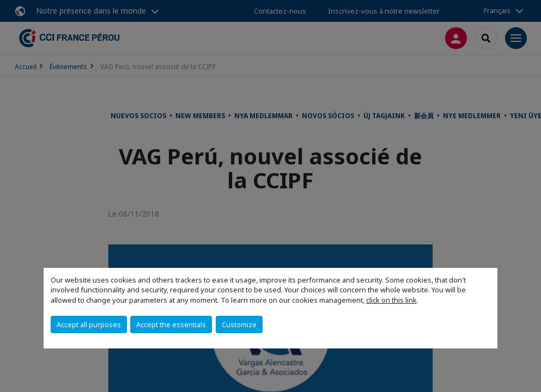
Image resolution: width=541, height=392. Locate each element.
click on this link (391, 300)
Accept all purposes (89, 324)
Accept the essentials (171, 324)
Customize (239, 324)
